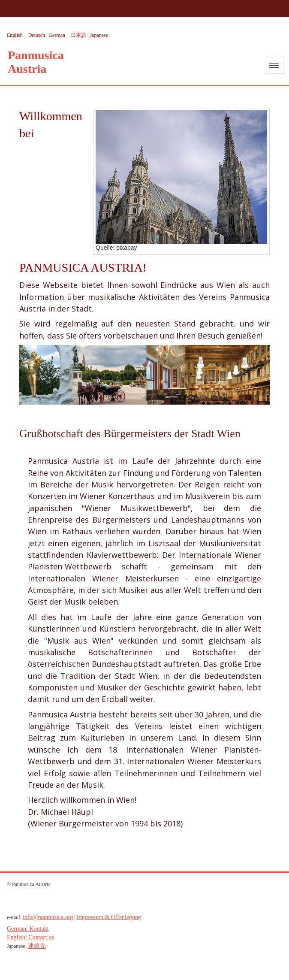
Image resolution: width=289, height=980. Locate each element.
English (15, 35)
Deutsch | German (47, 35)
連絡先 (37, 946)
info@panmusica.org (48, 917)
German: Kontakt (28, 929)
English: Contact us (30, 937)
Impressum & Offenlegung (109, 917)
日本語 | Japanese (89, 35)
